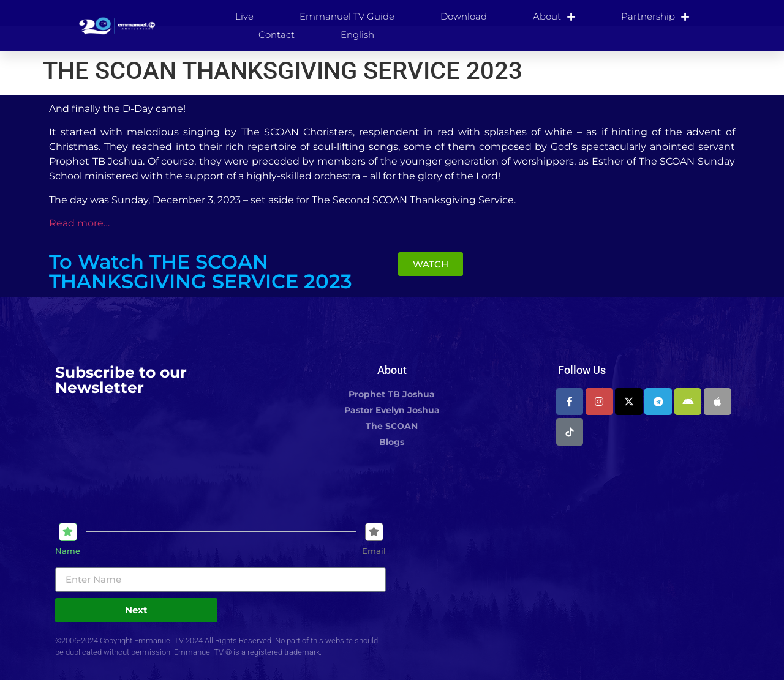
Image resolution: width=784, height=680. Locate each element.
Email (374, 551)
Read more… (79, 223)
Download (464, 16)
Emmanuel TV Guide (347, 16)
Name (68, 551)
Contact (277, 35)
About (554, 17)
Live (244, 16)
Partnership (655, 17)
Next (136, 610)
